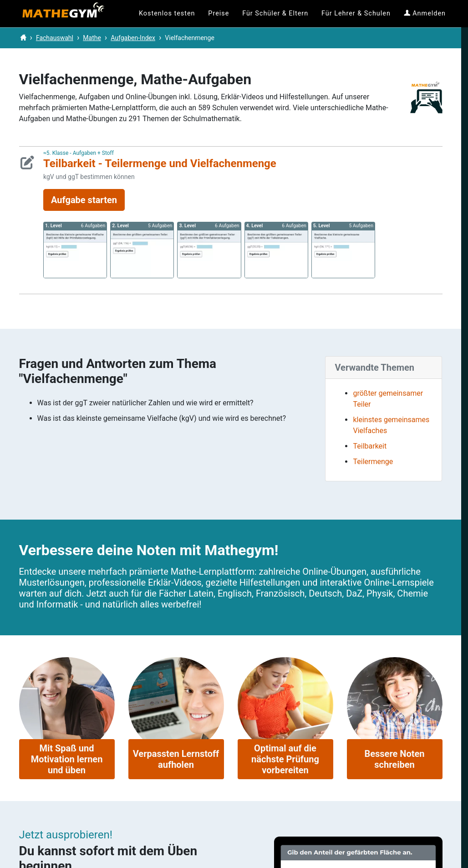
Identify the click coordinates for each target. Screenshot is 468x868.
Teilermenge (373, 462)
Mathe (92, 38)
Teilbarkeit (370, 446)
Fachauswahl (55, 38)
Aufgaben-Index (133, 38)
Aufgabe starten (84, 200)
